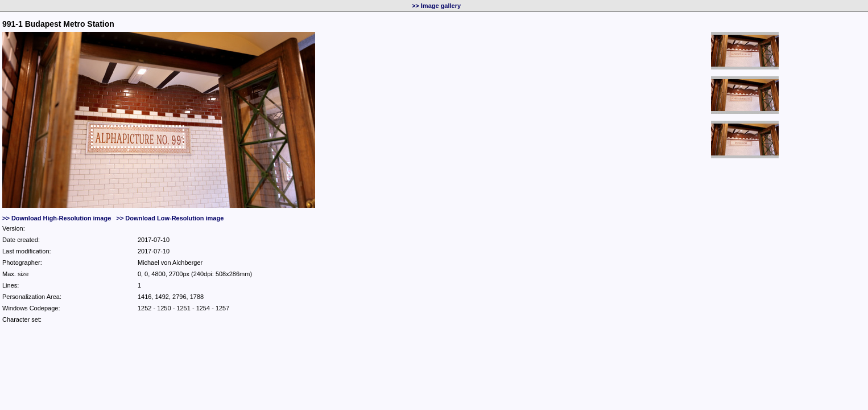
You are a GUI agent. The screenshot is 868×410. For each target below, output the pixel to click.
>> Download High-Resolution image (57, 218)
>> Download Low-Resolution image (170, 218)
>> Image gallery (436, 6)
